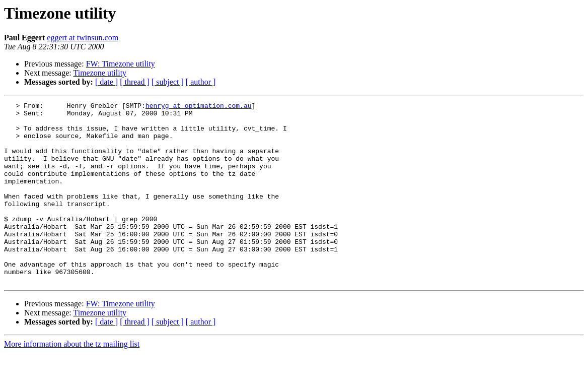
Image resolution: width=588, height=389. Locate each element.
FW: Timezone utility (121, 64)
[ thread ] (135, 82)
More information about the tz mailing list (72, 380)
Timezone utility (100, 73)
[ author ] (201, 82)
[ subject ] (168, 82)
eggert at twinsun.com (83, 38)
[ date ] (106, 82)
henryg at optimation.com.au (199, 107)
